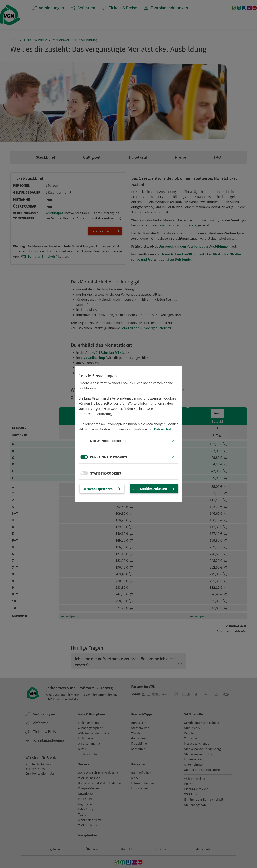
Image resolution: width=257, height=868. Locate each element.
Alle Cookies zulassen (155, 489)
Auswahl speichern (102, 489)
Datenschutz (163, 429)
